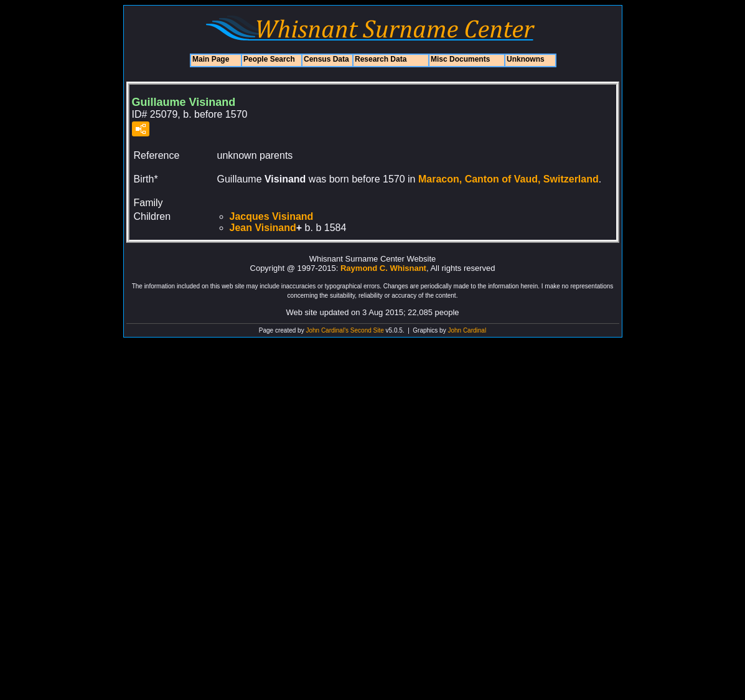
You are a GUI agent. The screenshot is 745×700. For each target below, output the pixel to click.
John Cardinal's (327, 330)
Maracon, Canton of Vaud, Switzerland (508, 179)
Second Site (367, 330)
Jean (263, 228)
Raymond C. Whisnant (383, 268)
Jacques (272, 216)
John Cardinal (467, 330)
